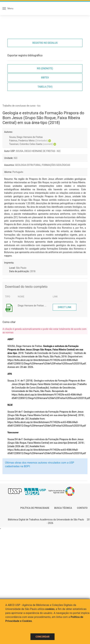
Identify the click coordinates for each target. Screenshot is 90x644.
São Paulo (21, 268)
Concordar (43, 637)
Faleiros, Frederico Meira (28, 141)
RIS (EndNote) (45, 68)
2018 (33, 271)
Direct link (65, 307)
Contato (82, 508)
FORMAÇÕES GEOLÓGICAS (56, 165)
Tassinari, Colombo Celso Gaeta (31, 144)
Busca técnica (63, 508)
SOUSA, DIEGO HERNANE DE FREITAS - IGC (38, 151)
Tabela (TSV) (45, 87)
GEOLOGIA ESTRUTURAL (28, 165)
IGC (16, 158)
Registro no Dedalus (45, 43)
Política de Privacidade (35, 508)
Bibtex (45, 78)
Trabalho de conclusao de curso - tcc (21, 106)
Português (18, 172)
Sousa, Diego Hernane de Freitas (26, 137)
